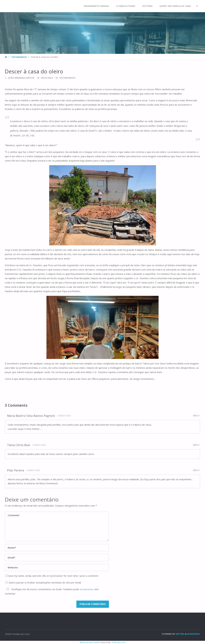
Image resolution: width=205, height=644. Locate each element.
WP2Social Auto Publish (90, 642)
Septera (180, 634)
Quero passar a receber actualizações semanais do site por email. (43, 582)
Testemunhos (19, 57)
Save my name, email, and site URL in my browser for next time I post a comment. (52, 576)
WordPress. (194, 634)
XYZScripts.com (119, 642)
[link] (197, 6)
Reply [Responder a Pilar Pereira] (196, 470)
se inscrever (86, 589)
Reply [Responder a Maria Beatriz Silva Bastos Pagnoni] (196, 416)
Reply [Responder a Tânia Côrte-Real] (196, 445)
